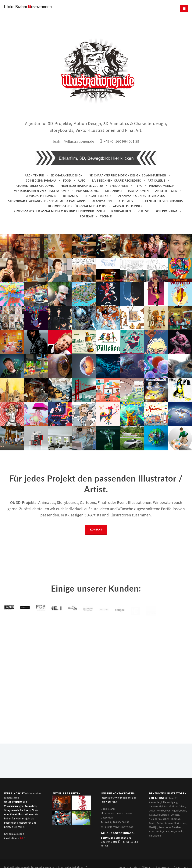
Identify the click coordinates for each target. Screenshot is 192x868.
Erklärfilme (119, 186)
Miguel (175, 811)
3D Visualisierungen (41, 196)
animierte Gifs (166, 191)
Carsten (153, 806)
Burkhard (177, 827)
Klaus (152, 815)
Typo (139, 186)
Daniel (166, 815)
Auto (82, 181)
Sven (168, 811)
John (168, 827)
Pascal (167, 806)
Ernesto (175, 815)
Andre (160, 823)
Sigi (161, 806)
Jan (184, 823)
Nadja (158, 836)
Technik (106, 216)
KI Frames (71, 196)
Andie (159, 831)
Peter (183, 811)
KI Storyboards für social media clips (77, 206)
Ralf (151, 836)
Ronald (179, 831)
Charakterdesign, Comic (35, 186)
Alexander (155, 802)
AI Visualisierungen (128, 206)
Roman (169, 823)
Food (67, 181)
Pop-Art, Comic (87, 191)
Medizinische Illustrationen (127, 191)
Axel (159, 815)
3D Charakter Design (67, 175)
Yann (152, 831)
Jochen (165, 819)
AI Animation (102, 201)
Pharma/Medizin (162, 186)
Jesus (152, 811)
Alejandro (155, 819)
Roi (172, 831)
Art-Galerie (156, 181)
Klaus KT (173, 798)
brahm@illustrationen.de (117, 827)
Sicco (175, 806)
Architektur (34, 175)
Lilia (164, 802)
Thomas (175, 819)
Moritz (177, 823)
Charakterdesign (98, 196)
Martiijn (153, 827)
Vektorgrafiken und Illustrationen (42, 191)
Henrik (160, 811)
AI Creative (127, 201)
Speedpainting (166, 211)
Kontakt (96, 530)
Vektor (143, 211)
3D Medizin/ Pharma (41, 181)
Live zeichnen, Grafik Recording (117, 181)
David (152, 823)
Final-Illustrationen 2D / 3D (82, 186)
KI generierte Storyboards (162, 201)
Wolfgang (172, 802)
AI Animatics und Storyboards (142, 196)
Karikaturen (121, 211)
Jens (161, 827)
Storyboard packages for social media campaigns (47, 201)
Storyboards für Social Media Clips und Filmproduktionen (59, 211)
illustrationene (14, 838)
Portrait (87, 216)
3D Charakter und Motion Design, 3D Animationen (128, 175)
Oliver (182, 806)
